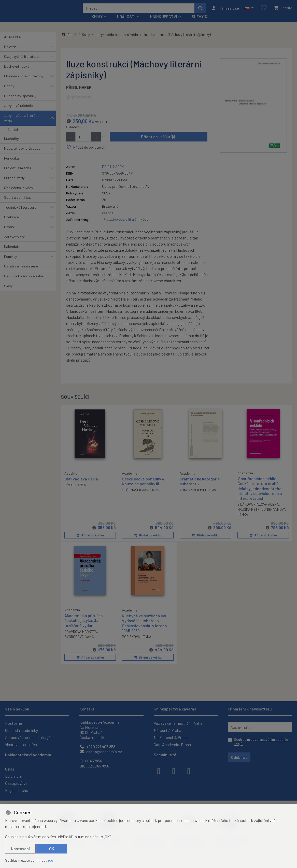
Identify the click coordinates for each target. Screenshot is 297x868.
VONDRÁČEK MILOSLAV (198, 497)
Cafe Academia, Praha (172, 744)
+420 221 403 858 (97, 746)
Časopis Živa (16, 783)
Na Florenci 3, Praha (171, 737)
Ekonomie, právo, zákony (24, 83)
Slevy (8, 293)
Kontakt (87, 709)
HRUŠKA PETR (249, 516)
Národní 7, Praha (167, 730)
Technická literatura (20, 214)
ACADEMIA (12, 44)
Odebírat (239, 757)
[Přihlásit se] (225, 11)
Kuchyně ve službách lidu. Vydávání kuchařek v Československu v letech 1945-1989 (145, 630)
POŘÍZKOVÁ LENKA (137, 643)
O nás (10, 769)
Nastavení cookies (21, 744)
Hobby (9, 93)
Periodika (11, 165)
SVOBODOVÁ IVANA (79, 643)
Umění (9, 234)
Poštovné (13, 723)
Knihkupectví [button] (164, 23)
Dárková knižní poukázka (24, 283)
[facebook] (159, 771)
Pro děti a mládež (18, 175)
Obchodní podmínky (22, 730)
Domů (69, 41)
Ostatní (13, 136)
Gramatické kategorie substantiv (200, 488)
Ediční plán (14, 776)
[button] (249, 11)
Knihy (86, 41)
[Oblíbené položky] (264, 11)
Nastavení (20, 849)
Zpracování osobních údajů (28, 737)
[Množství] (83, 144)
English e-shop (18, 790)
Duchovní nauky (17, 73)
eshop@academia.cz (101, 752)
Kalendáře (12, 253)
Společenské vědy (19, 194)
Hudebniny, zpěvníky (20, 102)
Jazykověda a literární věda (22, 125)
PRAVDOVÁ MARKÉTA (81, 638)
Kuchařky (11, 145)
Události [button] (126, 23)
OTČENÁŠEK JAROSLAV (141, 497)
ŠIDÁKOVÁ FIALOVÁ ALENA (258, 511)
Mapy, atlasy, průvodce (22, 155)
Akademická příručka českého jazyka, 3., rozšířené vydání (84, 627)
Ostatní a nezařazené (21, 273)
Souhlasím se (262, 742)
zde (50, 860)
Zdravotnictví (15, 243)
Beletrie (10, 53)
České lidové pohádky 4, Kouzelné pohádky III (144, 488)
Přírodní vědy (14, 185)
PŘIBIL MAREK (79, 94)
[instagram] (174, 771)
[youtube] (189, 771)
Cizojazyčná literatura (21, 63)
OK (52, 849)
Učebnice (11, 224)
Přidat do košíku (158, 143)
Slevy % (200, 23)
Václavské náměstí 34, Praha (178, 723)
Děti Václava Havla (81, 485)
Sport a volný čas (18, 204)
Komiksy (11, 263)
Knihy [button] (97, 23)
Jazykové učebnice (19, 112)
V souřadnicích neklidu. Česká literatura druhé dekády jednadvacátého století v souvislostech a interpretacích (260, 495)
